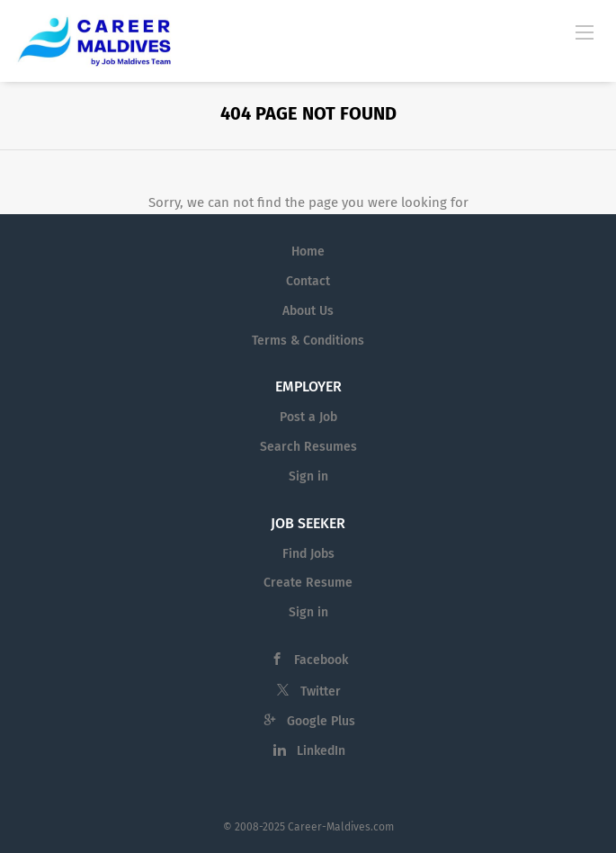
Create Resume (308, 583)
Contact (308, 281)
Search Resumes (308, 447)
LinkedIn (321, 751)
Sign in (308, 476)
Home (308, 251)
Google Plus (321, 721)
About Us (308, 311)
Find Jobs (308, 554)
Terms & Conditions (308, 341)
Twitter (321, 691)
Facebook (321, 660)
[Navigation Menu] (585, 31)
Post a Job (308, 417)
